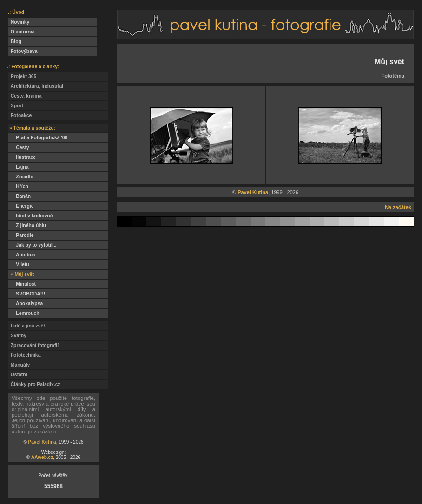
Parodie (21, 235)
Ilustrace (22, 157)
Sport (16, 106)
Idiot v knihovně (30, 216)
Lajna (18, 167)
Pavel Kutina (42, 442)
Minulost (22, 284)
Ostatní (18, 375)
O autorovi (21, 32)
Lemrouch (24, 313)
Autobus (22, 255)
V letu (19, 265)
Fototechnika (24, 355)
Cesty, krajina (25, 96)
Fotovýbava (23, 51)
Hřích (18, 187)
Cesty (19, 147)
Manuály (19, 365)
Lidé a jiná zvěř (26, 326)
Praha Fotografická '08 (38, 138)
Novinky (19, 22)
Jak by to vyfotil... (32, 245)
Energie (21, 206)
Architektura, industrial (36, 86)
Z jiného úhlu (27, 226)
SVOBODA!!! (26, 294)
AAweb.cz (42, 457)
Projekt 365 (22, 76)
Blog (15, 42)
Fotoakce (20, 115)
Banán (19, 196)
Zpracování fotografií (33, 345)
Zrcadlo (21, 177)
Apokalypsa (25, 304)
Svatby (17, 336)
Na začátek (398, 207)
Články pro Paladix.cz (34, 384)
